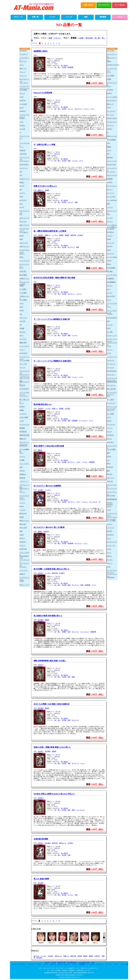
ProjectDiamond (112, 371)
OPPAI (21, 257)
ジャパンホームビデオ (24, 497)
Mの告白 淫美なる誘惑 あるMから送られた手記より (54, 794)
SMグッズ (60, 964)
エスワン (22, 193)
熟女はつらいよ (24, 521)
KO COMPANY (24, 389)
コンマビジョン (24, 424)
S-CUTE (22, 186)
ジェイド (22, 456)
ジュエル (22, 510)
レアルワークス (112, 542)
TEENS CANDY (112, 118)
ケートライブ (24, 396)
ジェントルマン (24, 464)
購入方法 (48, 963)
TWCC (109, 108)
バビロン (110, 236)
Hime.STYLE (111, 296)
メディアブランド (112, 493)
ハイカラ (110, 218)
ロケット (110, 563)
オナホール (14, 964)
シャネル (55, 235)
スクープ (22, 545)
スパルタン (23, 567)
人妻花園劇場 (111, 282)
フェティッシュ (112, 335)
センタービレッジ (112, 55)
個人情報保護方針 (72, 963)
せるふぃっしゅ (24, 585)
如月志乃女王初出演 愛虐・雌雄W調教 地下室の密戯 (54, 278)
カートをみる (120, 5)
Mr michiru (110, 442)
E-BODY (22, 118)
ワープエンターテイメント (112, 571)
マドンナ (110, 428)
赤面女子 (22, 574)
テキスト (57, 38)
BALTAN (110, 246)
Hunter (109, 250)
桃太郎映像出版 (112, 499)
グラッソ (22, 350)
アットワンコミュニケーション (24, 87)
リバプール (110, 528)
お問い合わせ (88, 5)
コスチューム (100, 964)
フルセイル (110, 360)
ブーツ (92, 109)
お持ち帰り (23, 271)
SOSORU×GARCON (112, 65)
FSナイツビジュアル (24, 212)
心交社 (22, 535)
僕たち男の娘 (111, 389)
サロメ (22, 453)
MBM (21, 239)
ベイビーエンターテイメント (112, 379)
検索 (86, 17)
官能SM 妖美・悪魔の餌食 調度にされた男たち (52, 747)
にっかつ (110, 207)
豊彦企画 (110, 157)
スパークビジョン (24, 561)
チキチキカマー (112, 101)
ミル (108, 460)
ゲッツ (22, 403)
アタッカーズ (24, 83)
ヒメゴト (110, 293)
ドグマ (109, 150)
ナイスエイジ (111, 172)
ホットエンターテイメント (112, 393)
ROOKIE (110, 531)
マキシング (110, 410)
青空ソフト (23, 68)
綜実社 (109, 61)
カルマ (22, 303)
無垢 (108, 471)
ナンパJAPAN (111, 197)
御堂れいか (63, 843)
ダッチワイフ (22, 964)
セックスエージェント (24, 578)
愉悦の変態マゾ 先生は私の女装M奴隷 (49, 446)
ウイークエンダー (24, 144)
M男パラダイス (24, 225)
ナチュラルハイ (112, 186)
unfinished (22, 111)
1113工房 (22, 129)
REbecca (109, 556)
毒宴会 (109, 147)
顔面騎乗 (70, 67)
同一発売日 (64, 65)
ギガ (21, 314)
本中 (108, 396)
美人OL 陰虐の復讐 (41, 879)
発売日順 (89, 38)
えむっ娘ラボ (24, 232)
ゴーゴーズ (23, 414)
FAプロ (22, 207)
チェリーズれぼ (112, 97)
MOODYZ (110, 467)
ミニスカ (75, 161)
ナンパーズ (110, 193)
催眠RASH (23, 439)
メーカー (52, 17)
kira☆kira (22, 332)
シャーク (22, 492)
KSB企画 (22, 385)
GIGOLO (22, 471)
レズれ (109, 549)
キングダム (23, 339)
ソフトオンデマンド (112, 69)
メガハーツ (110, 478)
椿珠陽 (61, 235)
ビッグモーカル (112, 275)
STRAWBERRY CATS (24, 557)
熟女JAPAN (23, 513)
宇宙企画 (22, 150)
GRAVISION (23, 353)
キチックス (23, 318)
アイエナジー (24, 54)
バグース (110, 222)
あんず (22, 108)
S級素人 (22, 182)
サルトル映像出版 (24, 450)
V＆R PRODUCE (112, 318)
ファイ (109, 307)
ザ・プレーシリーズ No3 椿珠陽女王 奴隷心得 (52, 319)
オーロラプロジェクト (24, 251)
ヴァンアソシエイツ (24, 137)
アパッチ (22, 93)
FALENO (110, 314)
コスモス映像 (24, 417)
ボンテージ (78, 109)
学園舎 (22, 286)
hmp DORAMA (24, 164)
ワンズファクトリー (112, 575)
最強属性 (22, 428)
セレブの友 (110, 51)
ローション (68, 964)
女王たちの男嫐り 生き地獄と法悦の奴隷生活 (52, 704)
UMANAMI (23, 154)
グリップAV (23, 364)
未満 (108, 453)
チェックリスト (104, 5)
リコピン (110, 524)
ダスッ (109, 86)
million (109, 456)
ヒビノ (109, 289)
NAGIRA (110, 182)
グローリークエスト (24, 379)
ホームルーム (111, 385)
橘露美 (47, 620)
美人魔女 (110, 271)
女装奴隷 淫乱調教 (41, 839)
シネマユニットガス (24, 486)
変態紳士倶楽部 (112, 382)
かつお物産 (23, 293)
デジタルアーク (112, 122)
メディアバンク (112, 489)
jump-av (22, 506)
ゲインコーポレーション (24, 393)
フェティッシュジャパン (112, 340)
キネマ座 (22, 321)
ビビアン (110, 286)
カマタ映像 (23, 300)
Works (109, 567)
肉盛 (108, 204)
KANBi (22, 310)
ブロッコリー (111, 375)
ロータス (110, 560)
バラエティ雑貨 (124, 964)
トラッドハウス (112, 161)
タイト (109, 72)
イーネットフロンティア (24, 116)
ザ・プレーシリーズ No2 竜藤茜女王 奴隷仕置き (53, 361)
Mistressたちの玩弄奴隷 (43, 93)
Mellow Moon (111, 496)
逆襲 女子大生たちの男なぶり (45, 186)
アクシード (23, 76)
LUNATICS (110, 535)
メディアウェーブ (112, 486)
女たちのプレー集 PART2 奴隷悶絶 (47, 486)
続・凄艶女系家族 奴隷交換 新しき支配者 (50, 231)
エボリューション (24, 219)
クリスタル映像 (24, 360)
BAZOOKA (110, 232)
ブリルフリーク (112, 357)
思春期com (23, 474)
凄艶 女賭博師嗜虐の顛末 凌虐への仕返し (50, 661)
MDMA (22, 236)
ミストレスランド (112, 447)
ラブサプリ (92, 964)
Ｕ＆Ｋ (109, 510)
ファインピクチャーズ (112, 311)
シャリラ (22, 503)
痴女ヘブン (110, 104)
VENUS (109, 261)
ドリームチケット (112, 169)
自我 (21, 467)
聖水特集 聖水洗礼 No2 (43, 404)
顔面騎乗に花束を (41, 51)
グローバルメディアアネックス (24, 375)
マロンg (109, 439)
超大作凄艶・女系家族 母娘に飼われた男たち (52, 569)
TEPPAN (110, 129)
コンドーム (75, 964)
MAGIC (109, 421)
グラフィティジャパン (24, 358)
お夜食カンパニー (24, 279)
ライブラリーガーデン (112, 514)
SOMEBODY (23, 446)
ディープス (110, 115)
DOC (108, 154)
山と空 (109, 506)
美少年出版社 (111, 268)
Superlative (23, 542)
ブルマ (78, 462)
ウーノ (22, 147)
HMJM (109, 239)
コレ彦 (22, 421)
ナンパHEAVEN (112, 200)
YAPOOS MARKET (110, 504)
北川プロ (57, 60)
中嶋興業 (110, 179)
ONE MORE (111, 577)
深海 (21, 531)
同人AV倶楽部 (111, 140)
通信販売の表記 (62, 963)
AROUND (22, 100)
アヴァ (22, 65)
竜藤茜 (47, 190)
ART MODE (23, 51)
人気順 (81, 38)
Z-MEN (22, 581)
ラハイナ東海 (111, 521)
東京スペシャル (112, 136)
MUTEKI (110, 474)
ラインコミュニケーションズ (112, 518)
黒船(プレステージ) (25, 383)
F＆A (21, 204)
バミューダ (110, 243)
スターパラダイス (24, 553)
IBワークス (23, 61)
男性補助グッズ (83, 964)
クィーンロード (24, 346)
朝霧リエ (41, 190)
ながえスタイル (112, 175)
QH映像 (22, 328)
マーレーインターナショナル (112, 408)
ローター (39, 964)
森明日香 (73, 235)
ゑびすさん (23, 200)
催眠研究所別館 (24, 435)
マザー (109, 417)
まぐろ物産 (110, 414)
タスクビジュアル (112, 84)
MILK (109, 463)
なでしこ (110, 189)
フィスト (70, 895)
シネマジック (24, 481)
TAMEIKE (110, 90)
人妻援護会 (110, 278)
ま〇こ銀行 (110, 400)
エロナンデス (24, 243)
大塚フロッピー (24, 246)
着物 (78, 247)
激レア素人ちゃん (24, 400)
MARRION (110, 435)
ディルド (45, 964)
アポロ (22, 97)
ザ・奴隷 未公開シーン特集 (44, 145)
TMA (108, 143)
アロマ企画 (23, 104)
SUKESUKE (23, 549)
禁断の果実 (23, 343)
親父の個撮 (23, 275)
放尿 (69, 161)
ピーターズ (110, 254)
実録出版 (22, 478)
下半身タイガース (24, 297)
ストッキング (83, 421)
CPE (21, 325)
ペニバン (70, 109)
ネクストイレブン (112, 212)
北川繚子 (80, 235)
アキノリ (22, 72)
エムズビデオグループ (24, 230)
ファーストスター (112, 304)
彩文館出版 (23, 432)
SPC (21, 189)
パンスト (86, 109)
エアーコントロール (24, 158)
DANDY (109, 93)
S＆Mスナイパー (25, 179)
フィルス (110, 325)
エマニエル (23, 222)
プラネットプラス (112, 343)
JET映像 (22, 460)
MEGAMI (110, 481)
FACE (109, 328)
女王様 (64, 67)
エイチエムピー (24, 161)
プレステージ (111, 364)
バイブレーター (31, 964)
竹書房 (109, 79)
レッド (109, 553)
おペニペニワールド (24, 265)
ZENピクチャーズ (112, 59)
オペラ (22, 268)
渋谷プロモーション (24, 489)
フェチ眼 (110, 332)
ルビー (109, 538)
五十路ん (22, 125)
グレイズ (22, 367)
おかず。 (22, 254)
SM (55, 67)
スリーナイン (24, 570)
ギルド (22, 335)
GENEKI (22, 407)
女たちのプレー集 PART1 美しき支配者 (49, 527)
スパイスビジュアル (24, 564)
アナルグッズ (53, 964)
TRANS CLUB (111, 164)
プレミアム (110, 367)
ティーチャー (111, 111)
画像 (50, 38)
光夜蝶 (22, 410)
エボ (21, 214)
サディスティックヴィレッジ (24, 443)
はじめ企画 (110, 229)
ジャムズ (22, 499)
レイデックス (111, 545)
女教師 (64, 632)
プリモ (109, 353)
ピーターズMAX (112, 257)
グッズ (120, 17)
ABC (21, 172)
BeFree (109, 264)
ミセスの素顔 (111, 449)
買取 (93, 963)
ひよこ (109, 300)
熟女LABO (23, 524)
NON (108, 214)
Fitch (108, 321)
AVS (21, 175)
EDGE (21, 196)
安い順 (97, 38)
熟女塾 (22, 517)
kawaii (21, 307)
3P (100, 502)
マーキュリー (111, 403)
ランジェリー (109, 964)
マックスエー (111, 424)
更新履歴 (103, 17)
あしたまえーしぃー (24, 80)
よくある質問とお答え (84, 963)
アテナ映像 (23, 90)
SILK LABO (23, 528)
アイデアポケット (24, 59)
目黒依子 (41, 235)
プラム (109, 346)
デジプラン (110, 125)
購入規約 (54, 963)
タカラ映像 (110, 76)
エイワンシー (24, 168)
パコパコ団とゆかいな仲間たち (112, 226)
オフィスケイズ (24, 261)
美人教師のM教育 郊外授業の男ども (48, 616)
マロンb (109, 432)
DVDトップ (18, 17)
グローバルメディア (24, 372)
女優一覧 (35, 17)
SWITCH (22, 538)
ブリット (110, 350)
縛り (59, 67)
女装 (69, 855)
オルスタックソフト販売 (24, 283)
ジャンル (69, 17)
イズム (22, 122)
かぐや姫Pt (23, 289)
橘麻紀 (40, 450)
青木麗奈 (41, 620)
